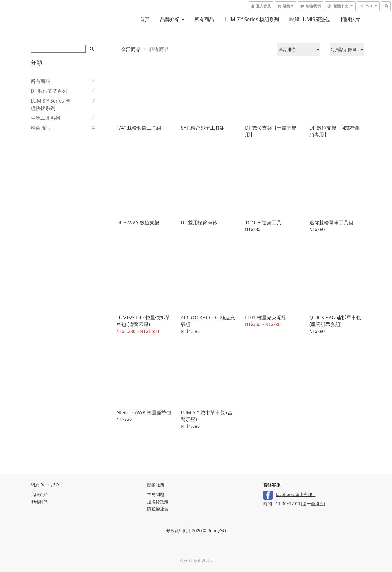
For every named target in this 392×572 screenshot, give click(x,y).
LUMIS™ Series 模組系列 (252, 19)
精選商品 (40, 128)
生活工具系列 (45, 118)
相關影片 (350, 19)
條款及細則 (177, 531)
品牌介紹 (172, 19)
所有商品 (204, 19)
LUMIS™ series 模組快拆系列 (50, 104)
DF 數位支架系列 (49, 91)
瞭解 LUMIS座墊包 (310, 19)
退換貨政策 (158, 502)
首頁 (145, 19)
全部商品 (131, 49)
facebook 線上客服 (294, 494)
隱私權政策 (158, 509)
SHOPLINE (205, 560)
